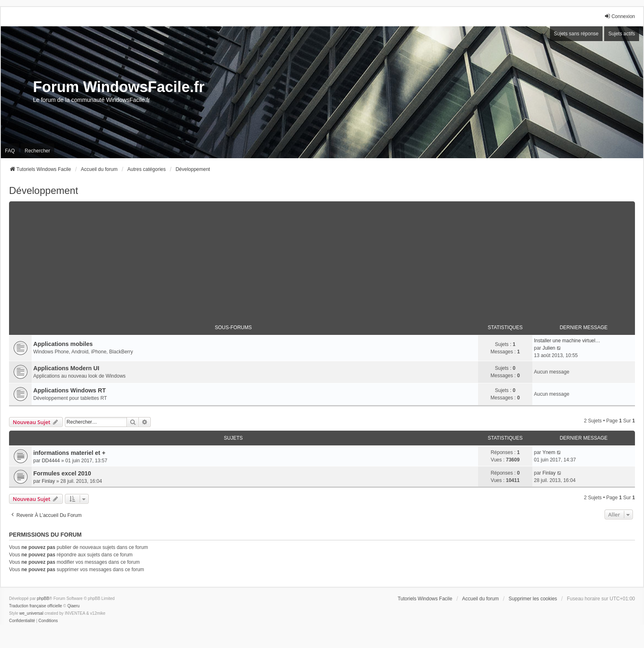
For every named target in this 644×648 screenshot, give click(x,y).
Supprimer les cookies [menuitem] (533, 599)
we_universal (31, 613)
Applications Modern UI (66, 368)
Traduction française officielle (36, 606)
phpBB (43, 598)
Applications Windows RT (70, 390)
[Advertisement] (322, 259)
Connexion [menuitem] (620, 16)
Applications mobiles (63, 344)
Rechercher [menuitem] (37, 151)
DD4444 (51, 461)
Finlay (48, 481)
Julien (549, 348)
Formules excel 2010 (62, 473)
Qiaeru (74, 606)
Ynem (549, 452)
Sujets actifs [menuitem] (622, 34)
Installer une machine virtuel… (567, 341)
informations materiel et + (69, 453)
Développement (44, 190)
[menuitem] (22, 621)
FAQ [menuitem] (10, 151)
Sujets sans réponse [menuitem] (576, 34)
